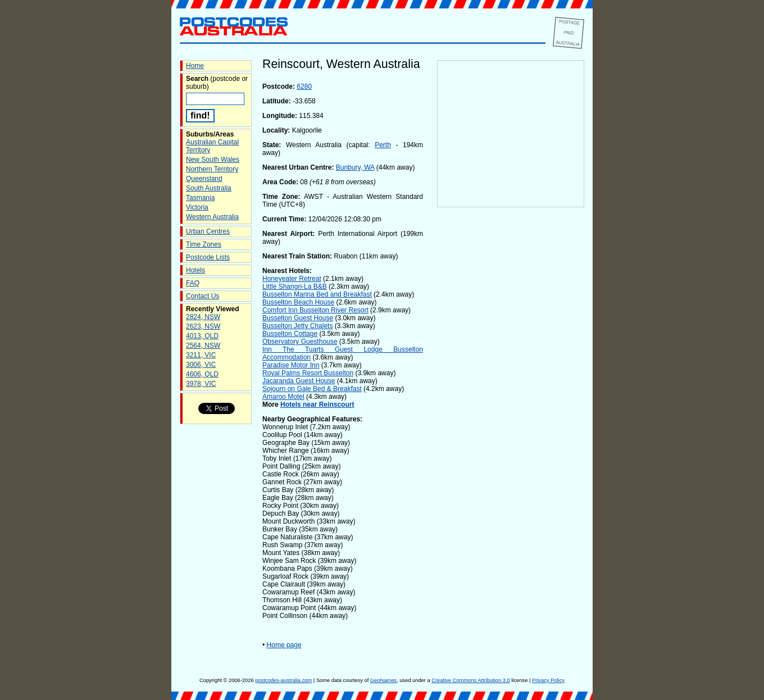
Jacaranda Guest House (299, 381)
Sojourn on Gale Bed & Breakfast (312, 389)
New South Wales (213, 160)
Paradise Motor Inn (291, 365)
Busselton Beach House (298, 302)
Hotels (195, 270)
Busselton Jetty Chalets (297, 326)
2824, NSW (203, 317)
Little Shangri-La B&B (295, 287)
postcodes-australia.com (283, 680)
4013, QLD (202, 336)
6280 (304, 87)
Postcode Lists (208, 257)
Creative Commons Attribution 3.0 (470, 680)
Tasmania (200, 198)
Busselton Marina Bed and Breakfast (317, 294)
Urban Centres (208, 231)
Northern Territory (212, 169)
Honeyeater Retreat (292, 279)
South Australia (209, 188)
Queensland (204, 179)
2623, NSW (203, 326)
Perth (383, 145)
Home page (284, 645)
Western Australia (212, 217)
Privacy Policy (548, 680)
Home (195, 66)
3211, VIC (201, 355)
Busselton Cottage (290, 334)
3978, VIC (201, 384)
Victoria (197, 207)
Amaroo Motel (283, 397)
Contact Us (203, 296)
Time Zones (204, 244)
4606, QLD (202, 374)
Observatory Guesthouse (300, 342)
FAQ (193, 283)
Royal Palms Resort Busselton (308, 373)
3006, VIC (201, 365)
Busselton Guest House (298, 318)
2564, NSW (203, 346)
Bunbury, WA (355, 167)
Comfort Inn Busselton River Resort (315, 310)
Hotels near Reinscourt (317, 404)
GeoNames (383, 680)
